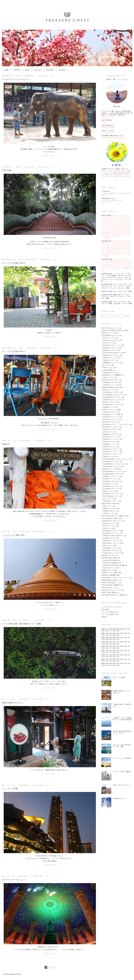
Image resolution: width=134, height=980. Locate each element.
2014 (103, 663)
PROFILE (17, 70)
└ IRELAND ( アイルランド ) (111, 454)
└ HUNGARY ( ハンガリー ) (110, 449)
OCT (111, 631)
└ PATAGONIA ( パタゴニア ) (111, 543)
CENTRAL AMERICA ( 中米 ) (111, 387)
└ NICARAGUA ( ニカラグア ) (111, 405)
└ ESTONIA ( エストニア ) (110, 437)
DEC (118, 639)
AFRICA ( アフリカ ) (108, 333)
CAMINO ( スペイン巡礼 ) (110, 573)
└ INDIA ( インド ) (107, 367)
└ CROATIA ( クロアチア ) (110, 429)
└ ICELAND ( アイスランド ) (111, 452)
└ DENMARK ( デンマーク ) (111, 434)
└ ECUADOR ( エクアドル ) (111, 533)
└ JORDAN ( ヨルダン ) (109, 511)
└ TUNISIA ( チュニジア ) (110, 358)
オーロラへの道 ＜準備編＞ (122, 772)
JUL (129, 637)
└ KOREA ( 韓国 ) (107, 370)
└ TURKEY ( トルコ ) (108, 513)
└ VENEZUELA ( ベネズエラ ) (111, 553)
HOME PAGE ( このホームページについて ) (116, 578)
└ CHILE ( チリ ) (107, 528)
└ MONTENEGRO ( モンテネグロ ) (113, 471)
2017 (103, 650)
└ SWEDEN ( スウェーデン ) (111, 494)
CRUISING (50, 70)
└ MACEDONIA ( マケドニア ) (111, 466)
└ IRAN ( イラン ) (107, 506)
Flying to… (7, 444)
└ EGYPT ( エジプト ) (109, 338)
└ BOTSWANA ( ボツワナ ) (110, 335)
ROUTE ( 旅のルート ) (109, 587)
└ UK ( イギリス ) (107, 499)
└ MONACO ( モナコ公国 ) (110, 469)
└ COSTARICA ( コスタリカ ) (111, 392)
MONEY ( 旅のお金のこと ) (110, 583)
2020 (103, 637)
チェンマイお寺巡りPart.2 (13, 263)
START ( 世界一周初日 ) (109, 592)
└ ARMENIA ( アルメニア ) (110, 382)
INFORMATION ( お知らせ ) (110, 580)
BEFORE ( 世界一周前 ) (109, 558)
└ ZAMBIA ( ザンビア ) (109, 360)
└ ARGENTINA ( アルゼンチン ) (112, 521)
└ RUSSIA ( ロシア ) (108, 484)
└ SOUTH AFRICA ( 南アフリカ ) (112, 353)
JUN (126, 633)
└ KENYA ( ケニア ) (108, 343)
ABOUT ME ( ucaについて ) (110, 328)
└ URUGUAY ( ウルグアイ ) (110, 550)
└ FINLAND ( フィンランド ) (111, 439)
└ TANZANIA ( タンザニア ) (110, 355)
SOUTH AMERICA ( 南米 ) (110, 518)
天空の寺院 (7, 170)
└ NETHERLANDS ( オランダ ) (112, 474)
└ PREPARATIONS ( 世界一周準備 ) (113, 565)
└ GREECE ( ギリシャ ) (109, 447)
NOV (114, 639)
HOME (7, 70)
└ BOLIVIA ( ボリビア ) (109, 523)
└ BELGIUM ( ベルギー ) (109, 422)
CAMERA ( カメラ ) (108, 570)
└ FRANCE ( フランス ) (109, 442)
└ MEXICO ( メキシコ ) (109, 402)
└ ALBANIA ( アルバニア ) (110, 412)
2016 (103, 655)
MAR (115, 633)
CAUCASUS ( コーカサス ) (110, 380)
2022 (103, 629)
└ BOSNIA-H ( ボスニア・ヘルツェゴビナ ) (116, 424)
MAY (122, 633)
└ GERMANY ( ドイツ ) (109, 444)
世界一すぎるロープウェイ (122, 785)
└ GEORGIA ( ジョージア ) (110, 385)
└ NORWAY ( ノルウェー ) (110, 476)
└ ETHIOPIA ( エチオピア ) (110, 340)
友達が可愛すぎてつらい (13, 703)
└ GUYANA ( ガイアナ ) (109, 538)
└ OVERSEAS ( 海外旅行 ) (110, 563)
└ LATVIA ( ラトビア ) (109, 457)
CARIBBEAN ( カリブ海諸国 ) (111, 375)
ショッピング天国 (10, 789)
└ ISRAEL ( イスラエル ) (109, 508)
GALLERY (38, 70)
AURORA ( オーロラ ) (108, 555)
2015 (103, 659)
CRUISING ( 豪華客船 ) (109, 575)
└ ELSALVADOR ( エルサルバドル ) (113, 395)
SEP (107, 631)
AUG (103, 639)
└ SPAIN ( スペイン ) (108, 491)
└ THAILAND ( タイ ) (46, 76)
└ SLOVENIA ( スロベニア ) (110, 489)
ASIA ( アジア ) (106, 365)
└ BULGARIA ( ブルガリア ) (111, 427)
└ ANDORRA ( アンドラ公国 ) (111, 414)
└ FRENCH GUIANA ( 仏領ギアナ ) (113, 536)
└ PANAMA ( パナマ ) (108, 407)
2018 (103, 646)
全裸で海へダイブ (119, 798)
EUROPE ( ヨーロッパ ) (109, 410)
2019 (103, 642)
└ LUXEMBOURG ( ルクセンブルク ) (113, 464)
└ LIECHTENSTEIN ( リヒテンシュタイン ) (115, 459)
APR (118, 633)
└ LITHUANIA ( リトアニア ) (111, 461)
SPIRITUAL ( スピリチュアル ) (111, 590)
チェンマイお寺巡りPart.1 (13, 351)
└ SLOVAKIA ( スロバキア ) (110, 486)
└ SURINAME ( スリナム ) (110, 548)
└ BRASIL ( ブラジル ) (109, 526)
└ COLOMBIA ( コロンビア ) (111, 531)
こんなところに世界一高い (14, 535)
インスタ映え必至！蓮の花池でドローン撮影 (22, 624)
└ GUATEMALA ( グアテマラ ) (111, 397)
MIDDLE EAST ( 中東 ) (109, 503)
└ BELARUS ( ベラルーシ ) (110, 419)
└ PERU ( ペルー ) (107, 545)
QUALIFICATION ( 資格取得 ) (111, 585)
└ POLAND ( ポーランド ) (110, 479)
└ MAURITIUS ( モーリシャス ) (112, 345)
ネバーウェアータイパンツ (14, 880)
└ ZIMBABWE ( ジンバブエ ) (111, 363)
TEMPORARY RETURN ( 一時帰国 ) (113, 595)
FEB (111, 633)
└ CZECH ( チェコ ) (108, 432)
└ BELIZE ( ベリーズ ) (109, 390)
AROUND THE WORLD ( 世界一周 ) (113, 330)
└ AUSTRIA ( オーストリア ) (111, 417)
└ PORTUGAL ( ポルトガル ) (111, 481)
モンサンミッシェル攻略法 (122, 758)
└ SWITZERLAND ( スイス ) (111, 496)
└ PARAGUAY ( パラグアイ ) (111, 541)
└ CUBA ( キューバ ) (108, 377)
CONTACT (62, 70)
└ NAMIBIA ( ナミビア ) (109, 350)
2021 (103, 633)
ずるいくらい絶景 (119, 677)
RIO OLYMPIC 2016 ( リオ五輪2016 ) (114, 516)
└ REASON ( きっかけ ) (109, 568)
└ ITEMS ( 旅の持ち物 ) (109, 560)
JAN (107, 633)
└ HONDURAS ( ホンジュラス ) (112, 400)
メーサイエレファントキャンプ (16, 79)
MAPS (27, 70)
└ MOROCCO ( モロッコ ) (110, 348)
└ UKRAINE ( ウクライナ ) (110, 501)
